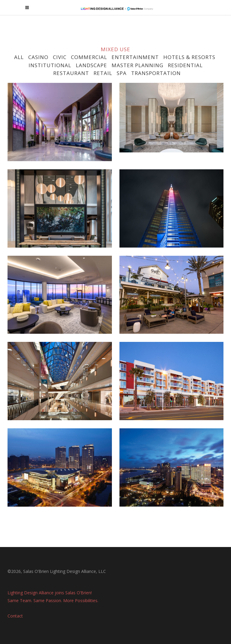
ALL (19, 57)
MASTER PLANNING (137, 65)
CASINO (38, 57)
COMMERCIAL (89, 57)
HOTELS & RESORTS (189, 57)
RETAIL (103, 73)
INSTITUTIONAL (50, 65)
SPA (122, 73)
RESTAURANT (70, 73)
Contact (15, 614)
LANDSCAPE (91, 65)
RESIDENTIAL (185, 65)
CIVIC (60, 57)
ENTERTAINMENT (135, 57)
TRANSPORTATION (156, 73)
